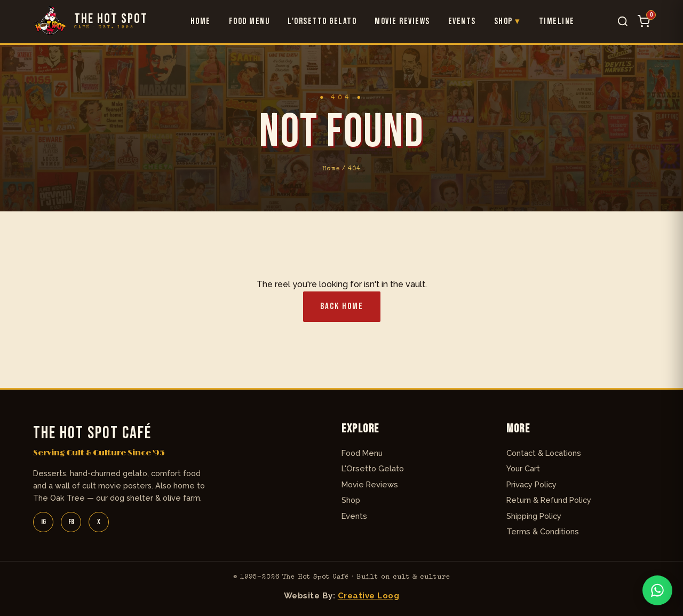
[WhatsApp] (657, 590)
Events (462, 21)
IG (43, 522)
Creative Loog (369, 596)
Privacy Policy (531, 484)
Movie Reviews (402, 21)
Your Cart (523, 468)
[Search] (623, 21)
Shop (503, 21)
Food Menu (249, 21)
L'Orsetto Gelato (322, 21)
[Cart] (644, 21)
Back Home (342, 306)
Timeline (557, 21)
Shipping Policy (534, 516)
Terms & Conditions (543, 531)
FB (71, 522)
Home (201, 21)
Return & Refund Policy (549, 500)
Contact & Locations (544, 453)
